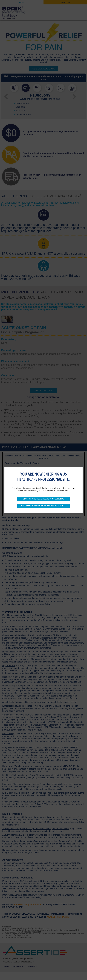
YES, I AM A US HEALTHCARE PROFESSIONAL (44, 499)
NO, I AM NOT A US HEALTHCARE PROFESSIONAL (43, 506)
